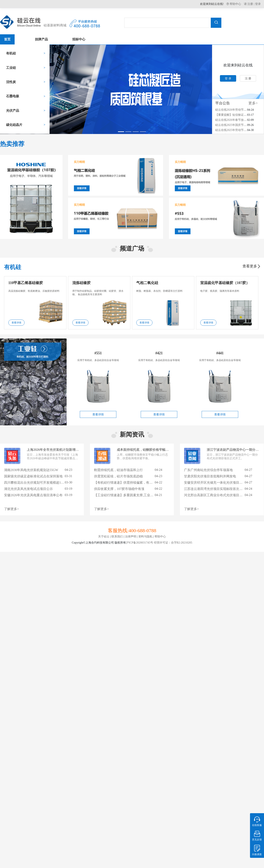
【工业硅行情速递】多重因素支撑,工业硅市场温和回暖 (133, 495)
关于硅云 (104, 537)
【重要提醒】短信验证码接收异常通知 (239, 115)
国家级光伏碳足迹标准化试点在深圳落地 (33, 476)
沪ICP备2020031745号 (140, 543)
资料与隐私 (145, 537)
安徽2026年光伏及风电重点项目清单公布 (33, 495)
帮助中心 (235, 4)
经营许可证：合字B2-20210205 (173, 543)
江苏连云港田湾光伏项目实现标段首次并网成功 (218, 489)
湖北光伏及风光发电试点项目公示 (28, 489)
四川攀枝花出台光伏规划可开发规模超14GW (36, 483)
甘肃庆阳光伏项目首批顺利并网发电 (210, 476)
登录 (258, 4)
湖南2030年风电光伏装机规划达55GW (31, 470)
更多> (253, 103)
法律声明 (131, 537)
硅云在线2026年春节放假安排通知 (237, 120)
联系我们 (117, 537)
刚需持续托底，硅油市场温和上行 (118, 470)
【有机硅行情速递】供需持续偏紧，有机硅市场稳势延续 (135, 483)
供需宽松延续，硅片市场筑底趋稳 (118, 476)
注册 (250, 4)
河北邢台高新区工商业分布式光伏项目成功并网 (218, 495)
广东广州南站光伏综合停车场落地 (208, 470)
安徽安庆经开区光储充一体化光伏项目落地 (215, 483)
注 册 (248, 78)
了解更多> (11, 509)
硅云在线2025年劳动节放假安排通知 (238, 130)
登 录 (228, 78)
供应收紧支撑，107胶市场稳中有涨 (119, 489)
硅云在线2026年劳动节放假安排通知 (238, 110)
